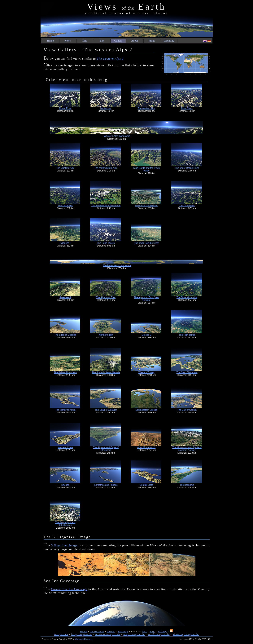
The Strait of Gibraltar (106, 410)
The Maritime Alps (65, 168)
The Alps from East (106, 297)
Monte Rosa (65, 108)
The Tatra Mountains (187, 297)
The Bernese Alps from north (106, 206)
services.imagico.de (108, 634)
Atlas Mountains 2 (146, 447)
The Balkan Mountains (65, 372)
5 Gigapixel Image (64, 545)
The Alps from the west (146, 206)
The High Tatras (187, 335)
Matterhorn (106, 108)
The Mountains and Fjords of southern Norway (187, 449)
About (135, 41)
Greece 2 (146, 335)
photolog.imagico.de (186, 634)
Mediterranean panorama (117, 265)
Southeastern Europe (146, 410)
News (68, 41)
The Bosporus (187, 485)
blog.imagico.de (82, 634)
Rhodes (65, 485)
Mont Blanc (187, 108)
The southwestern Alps (106, 168)
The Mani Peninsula (65, 410)
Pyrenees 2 (65, 243)
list (144, 632)
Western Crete (65, 447)
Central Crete (146, 485)
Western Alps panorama (117, 136)
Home (50, 41)
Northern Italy (106, 335)
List (102, 41)
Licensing (169, 41)
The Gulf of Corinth (187, 410)
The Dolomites (65, 206)
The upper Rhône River (187, 168)
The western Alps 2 (110, 59)
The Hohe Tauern (106, 243)
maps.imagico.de (134, 634)
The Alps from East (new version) (146, 299)
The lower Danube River (146, 243)
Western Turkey (146, 372)
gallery (162, 632)
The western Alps (146, 108)
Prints (152, 41)
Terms (111, 632)
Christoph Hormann (84, 639)
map (152, 632)
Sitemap (123, 632)
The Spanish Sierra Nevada (106, 372)
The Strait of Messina (65, 335)
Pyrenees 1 (65, 297)
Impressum (97, 632)
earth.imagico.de (159, 634)
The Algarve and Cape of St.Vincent (106, 449)
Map (85, 41)
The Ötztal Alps (187, 206)
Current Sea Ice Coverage (69, 589)
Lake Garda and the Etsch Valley (146, 169)
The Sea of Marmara (187, 372)
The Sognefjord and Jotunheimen (65, 524)
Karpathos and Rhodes (106, 485)
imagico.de (61, 634)
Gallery (118, 41)
